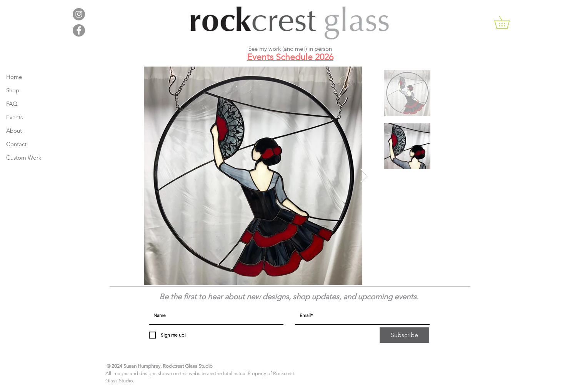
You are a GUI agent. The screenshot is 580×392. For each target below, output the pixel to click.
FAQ (12, 104)
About (14, 131)
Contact (16, 144)
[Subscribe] (404, 335)
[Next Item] (364, 176)
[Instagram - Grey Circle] (79, 14)
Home (14, 77)
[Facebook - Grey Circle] (79, 30)
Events (14, 117)
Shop (13, 90)
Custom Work (24, 158)
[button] (508, 22)
